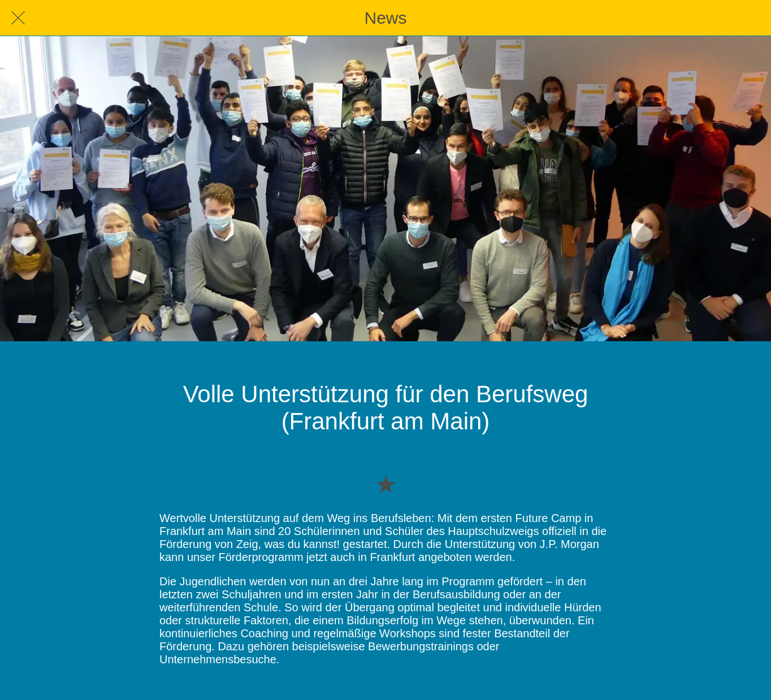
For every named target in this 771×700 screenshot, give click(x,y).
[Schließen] (18, 18)
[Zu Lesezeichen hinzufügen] (386, 484)
